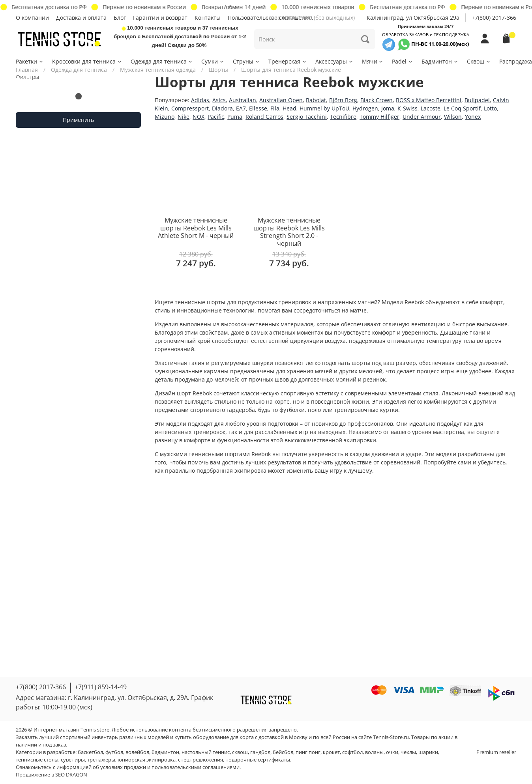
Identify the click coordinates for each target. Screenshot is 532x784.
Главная (27, 70)
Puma (235, 117)
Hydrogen (365, 108)
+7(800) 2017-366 (494, 18)
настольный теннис (206, 752)
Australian (243, 100)
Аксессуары (334, 61)
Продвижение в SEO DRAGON (52, 775)
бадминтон (165, 752)
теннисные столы (37, 760)
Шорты (218, 70)
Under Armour (422, 117)
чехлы (408, 752)
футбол (114, 752)
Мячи (373, 61)
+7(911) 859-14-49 (101, 687)
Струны (246, 61)
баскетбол (90, 752)
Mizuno (165, 117)
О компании (32, 18)
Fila (275, 108)
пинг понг (308, 752)
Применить (78, 120)
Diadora (222, 108)
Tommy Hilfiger (379, 117)
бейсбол (283, 752)
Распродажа (516, 61)
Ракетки (30, 61)
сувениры (73, 760)
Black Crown (377, 100)
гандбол (260, 752)
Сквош (479, 61)
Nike (184, 117)
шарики (428, 752)
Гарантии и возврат (160, 18)
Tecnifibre (343, 117)
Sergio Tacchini (307, 117)
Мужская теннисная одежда (158, 70)
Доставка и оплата (81, 18)
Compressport (190, 108)
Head (289, 108)
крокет (331, 752)
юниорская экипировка (147, 760)
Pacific (216, 117)
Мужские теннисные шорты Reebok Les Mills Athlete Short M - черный (196, 228)
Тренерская (288, 61)
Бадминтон (440, 61)
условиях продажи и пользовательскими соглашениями (170, 767)
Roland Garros (264, 117)
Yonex (473, 117)
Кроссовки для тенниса (87, 61)
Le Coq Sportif (462, 108)
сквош (240, 752)
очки (392, 752)
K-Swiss (407, 108)
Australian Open (281, 100)
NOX (199, 117)
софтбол (352, 752)
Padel (403, 61)
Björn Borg (343, 100)
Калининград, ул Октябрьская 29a (413, 18)
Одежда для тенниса (162, 61)
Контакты (208, 18)
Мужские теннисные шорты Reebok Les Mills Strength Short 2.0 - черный (289, 232)
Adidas (200, 100)
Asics (219, 100)
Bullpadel (477, 100)
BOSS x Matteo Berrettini (429, 100)
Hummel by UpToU (324, 108)
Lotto (490, 108)
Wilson (453, 117)
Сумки (213, 61)
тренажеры (101, 760)
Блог (120, 18)
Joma (388, 108)
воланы (374, 752)
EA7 (241, 108)
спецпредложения (200, 760)
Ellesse (258, 108)
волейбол (137, 752)
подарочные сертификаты (258, 760)
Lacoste (431, 108)
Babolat (316, 100)
